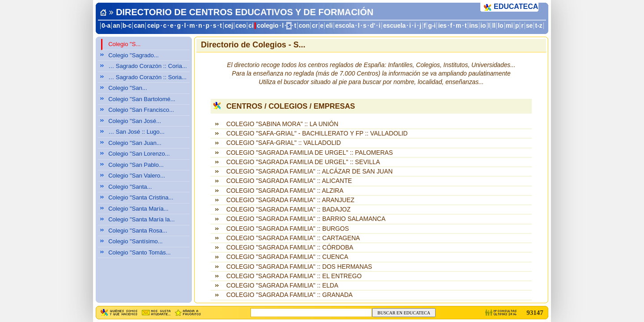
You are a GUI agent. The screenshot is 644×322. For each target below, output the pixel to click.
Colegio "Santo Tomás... (139, 252)
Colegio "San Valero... (137, 176)
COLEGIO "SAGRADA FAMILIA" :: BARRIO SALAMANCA (306, 219)
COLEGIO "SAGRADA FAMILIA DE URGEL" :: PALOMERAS (309, 153)
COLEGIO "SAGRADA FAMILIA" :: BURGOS (288, 229)
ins (474, 26)
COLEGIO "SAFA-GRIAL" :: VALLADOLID (284, 143)
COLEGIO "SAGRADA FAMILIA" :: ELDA (282, 286)
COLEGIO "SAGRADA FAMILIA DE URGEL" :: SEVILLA (303, 162)
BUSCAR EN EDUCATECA (404, 313)
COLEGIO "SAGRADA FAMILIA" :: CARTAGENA (293, 238)
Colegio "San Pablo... (136, 165)
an (116, 26)
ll (494, 26)
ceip (153, 26)
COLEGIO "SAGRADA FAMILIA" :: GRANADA (290, 295)
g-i (432, 26)
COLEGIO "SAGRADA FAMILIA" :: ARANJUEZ (290, 200)
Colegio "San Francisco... (141, 110)
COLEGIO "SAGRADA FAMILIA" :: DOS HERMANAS (299, 267)
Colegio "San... (128, 88)
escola (345, 26)
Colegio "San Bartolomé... (142, 99)
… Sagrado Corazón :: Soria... (147, 77)
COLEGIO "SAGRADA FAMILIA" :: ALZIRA (285, 191)
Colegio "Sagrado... (133, 55)
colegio (268, 26)
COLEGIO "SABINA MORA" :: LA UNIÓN (282, 124)
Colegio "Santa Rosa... (138, 231)
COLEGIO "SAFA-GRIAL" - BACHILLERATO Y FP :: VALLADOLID (317, 133)
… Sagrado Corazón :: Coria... (148, 66)
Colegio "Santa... (130, 187)
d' (373, 26)
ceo (241, 26)
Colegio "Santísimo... (136, 241)
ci (251, 26)
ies (443, 26)
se (529, 26)
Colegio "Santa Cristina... (141, 197)
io (483, 26)
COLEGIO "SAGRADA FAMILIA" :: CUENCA (287, 257)
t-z (539, 26)
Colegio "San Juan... (135, 143)
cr (315, 26)
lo (500, 26)
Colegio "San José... (135, 121)
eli (329, 26)
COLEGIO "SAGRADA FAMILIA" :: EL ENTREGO (294, 276)
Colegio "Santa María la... (141, 219)
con (304, 26)
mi (509, 26)
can (140, 26)
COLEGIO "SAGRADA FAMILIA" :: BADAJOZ (288, 210)
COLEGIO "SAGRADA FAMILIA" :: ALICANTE (289, 181)
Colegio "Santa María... (138, 209)
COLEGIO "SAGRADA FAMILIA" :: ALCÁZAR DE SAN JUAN (309, 172)
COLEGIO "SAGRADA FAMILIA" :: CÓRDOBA (290, 248)
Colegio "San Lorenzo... (139, 154)
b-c (127, 26)
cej (229, 26)
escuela (394, 26)
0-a (106, 26)
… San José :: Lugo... (136, 132)
